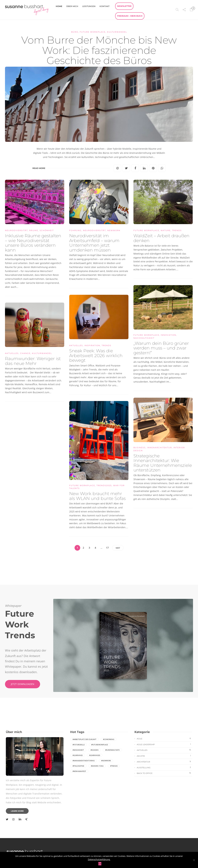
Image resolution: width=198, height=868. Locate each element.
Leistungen (89, 6)
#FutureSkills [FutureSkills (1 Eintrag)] (79, 745)
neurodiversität (16, 230)
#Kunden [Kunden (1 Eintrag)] (95, 750)
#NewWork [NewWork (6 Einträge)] (106, 761)
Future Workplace (93, 32)
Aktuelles (76, 345)
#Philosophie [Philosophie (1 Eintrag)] (78, 766)
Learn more (17, 811)
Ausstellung (164, 767)
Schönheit (47, 230)
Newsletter (124, 6)
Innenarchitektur (159, 448)
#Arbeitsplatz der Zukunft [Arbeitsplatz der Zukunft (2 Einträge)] (84, 739)
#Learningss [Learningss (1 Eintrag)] (95, 755)
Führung (75, 230)
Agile (164, 738)
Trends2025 (104, 485)
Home (59, 6)
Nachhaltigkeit (144, 338)
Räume (34, 230)
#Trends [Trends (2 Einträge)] (114, 766)
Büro (75, 32)
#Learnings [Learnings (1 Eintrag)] (78, 755)
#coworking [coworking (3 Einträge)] (109, 739)
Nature (166, 230)
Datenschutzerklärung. (99, 859)
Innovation (168, 335)
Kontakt (104, 6)
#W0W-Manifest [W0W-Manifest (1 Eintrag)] (79, 771)
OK (100, 864)
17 (107, 548)
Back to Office (164, 773)
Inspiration (92, 345)
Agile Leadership (164, 744)
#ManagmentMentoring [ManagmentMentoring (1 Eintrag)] (84, 761)
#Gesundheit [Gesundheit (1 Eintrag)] (78, 750)
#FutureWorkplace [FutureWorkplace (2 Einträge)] (100, 745)
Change (25, 353)
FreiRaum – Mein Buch (130, 16)
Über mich (72, 6)
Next (118, 548)
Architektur (164, 762)
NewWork (114, 230)
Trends (177, 230)
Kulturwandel (117, 32)
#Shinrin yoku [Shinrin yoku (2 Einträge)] (97, 766)
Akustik (164, 756)
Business (140, 448)
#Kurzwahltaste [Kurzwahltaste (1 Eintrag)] (112, 750)
